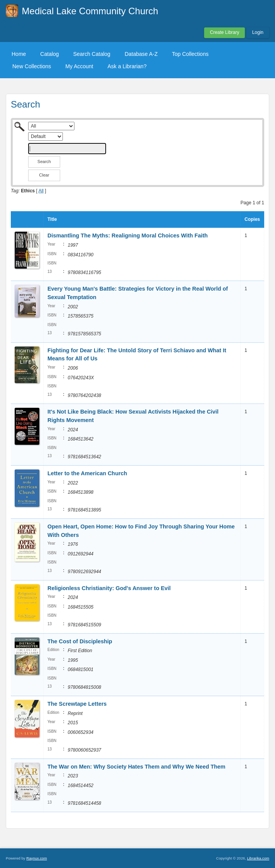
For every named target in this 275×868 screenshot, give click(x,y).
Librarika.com (258, 858)
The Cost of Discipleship (80, 641)
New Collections (32, 66)
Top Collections (190, 54)
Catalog (49, 54)
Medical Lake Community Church (90, 11)
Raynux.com (36, 858)
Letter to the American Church (87, 473)
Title (52, 219)
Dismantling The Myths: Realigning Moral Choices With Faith (128, 236)
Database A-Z (141, 54)
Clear (44, 175)
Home (19, 54)
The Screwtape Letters (77, 704)
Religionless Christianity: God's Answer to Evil (109, 588)
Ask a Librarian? (127, 66)
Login (258, 32)
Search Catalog (92, 54)
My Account (79, 66)
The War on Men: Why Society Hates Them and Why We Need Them (136, 767)
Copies (252, 219)
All (41, 191)
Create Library (224, 32)
